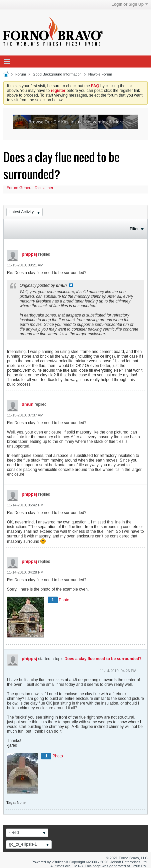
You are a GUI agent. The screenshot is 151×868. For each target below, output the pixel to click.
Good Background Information (57, 74)
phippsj (29, 254)
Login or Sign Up (129, 4)
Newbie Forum (100, 74)
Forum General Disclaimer (30, 188)
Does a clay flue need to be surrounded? (103, 659)
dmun (27, 404)
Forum (21, 74)
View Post (71, 285)
